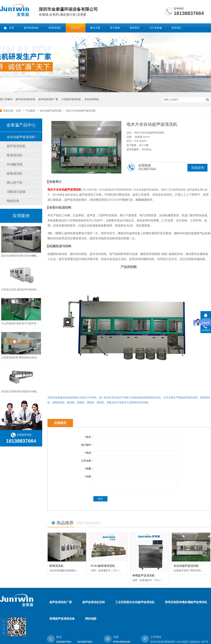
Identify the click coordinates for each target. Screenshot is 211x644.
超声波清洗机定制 (94, 602)
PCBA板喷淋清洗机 (103, 566)
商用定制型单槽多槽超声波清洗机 (186, 602)
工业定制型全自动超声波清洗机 (135, 602)
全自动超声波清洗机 (51, 111)
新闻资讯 (135, 28)
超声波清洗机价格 (25, 99)
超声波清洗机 (31, 28)
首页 (12, 28)
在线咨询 (197, 168)
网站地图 (91, 619)
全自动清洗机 (92, 99)
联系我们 (177, 28)
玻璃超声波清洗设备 (62, 619)
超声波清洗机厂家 (48, 99)
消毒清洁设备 (16, 192)
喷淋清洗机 (55, 28)
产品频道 (31, 111)
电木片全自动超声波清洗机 (81, 111)
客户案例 (115, 28)
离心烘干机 (15, 183)
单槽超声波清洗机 (143, 575)
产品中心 (76, 28)
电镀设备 (13, 201)
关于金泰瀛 (156, 28)
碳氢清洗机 (15, 173)
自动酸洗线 (15, 164)
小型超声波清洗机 (71, 99)
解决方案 (95, 28)
